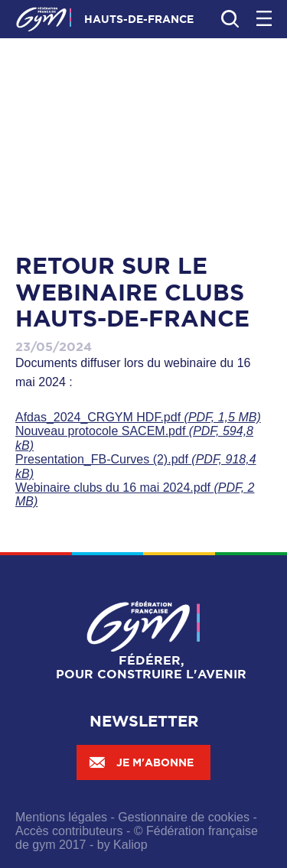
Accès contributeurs (69, 831)
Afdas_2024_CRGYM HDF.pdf (138, 417)
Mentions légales (61, 817)
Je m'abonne (141, 762)
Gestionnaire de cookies (184, 817)
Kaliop (130, 845)
